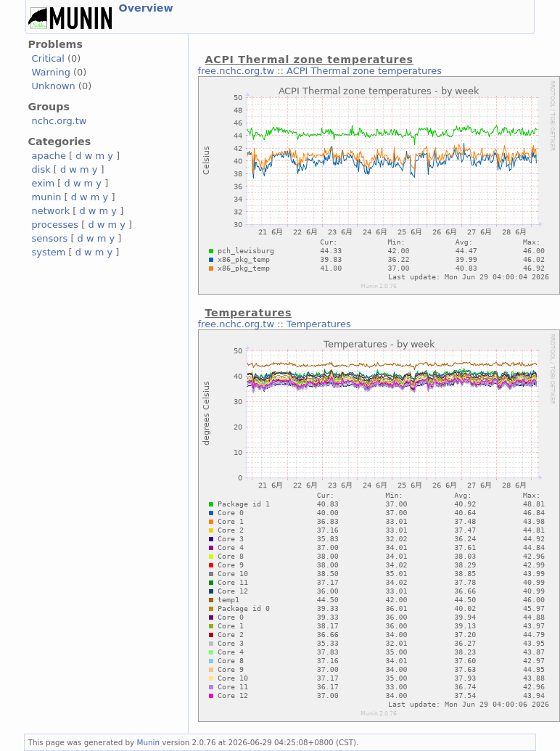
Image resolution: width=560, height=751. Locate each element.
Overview (146, 8)
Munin (149, 742)
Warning (51, 72)
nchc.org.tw (59, 121)
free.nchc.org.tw (236, 71)
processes (55, 225)
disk (41, 169)
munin (47, 197)
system (49, 252)
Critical (48, 58)
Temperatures (319, 324)
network (51, 211)
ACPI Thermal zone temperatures (364, 71)
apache (49, 156)
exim (44, 183)
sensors (50, 238)
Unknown (54, 86)
